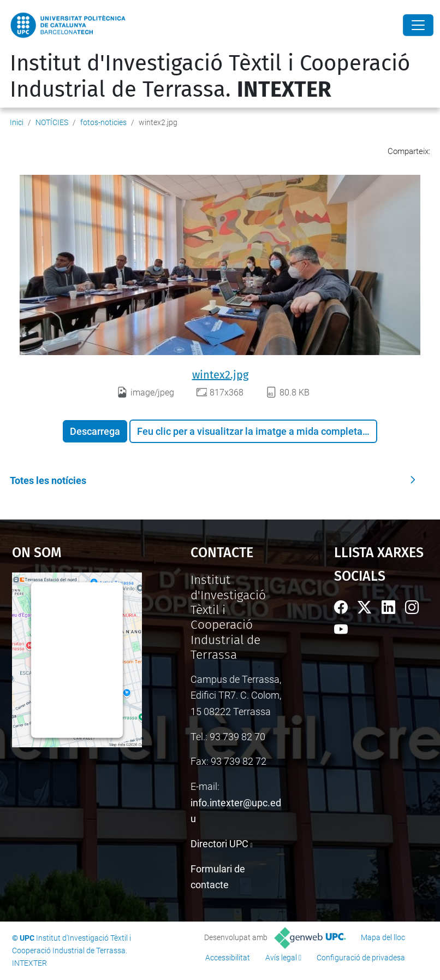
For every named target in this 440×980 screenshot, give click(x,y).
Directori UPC (219, 844)
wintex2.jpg (220, 375)
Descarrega (95, 431)
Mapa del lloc (383, 937)
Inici (17, 122)
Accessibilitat (228, 958)
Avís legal (281, 958)
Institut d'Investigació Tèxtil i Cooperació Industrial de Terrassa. (210, 76)
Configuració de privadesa (361, 958)
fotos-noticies (103, 122)
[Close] (418, 25)
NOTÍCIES (52, 122)
